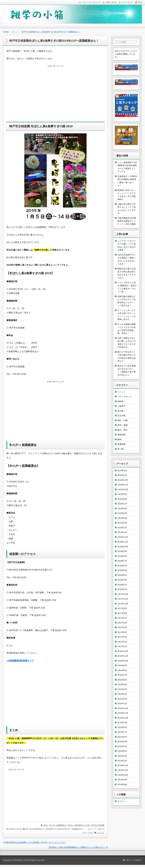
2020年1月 (122, 475)
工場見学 (121, 406)
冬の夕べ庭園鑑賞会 (58, 825)
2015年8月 (122, 727)
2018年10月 (123, 547)
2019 (45, 825)
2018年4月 (122, 575)
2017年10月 (123, 604)
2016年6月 (122, 680)
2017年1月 (122, 646)
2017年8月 (122, 613)
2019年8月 (122, 499)
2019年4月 (122, 518)
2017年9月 (122, 608)
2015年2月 (122, 756)
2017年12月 (123, 594)
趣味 (119, 439)
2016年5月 (122, 684)
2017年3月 (122, 637)
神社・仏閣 (122, 420)
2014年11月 (123, 770)
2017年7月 (122, 618)
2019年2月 (122, 528)
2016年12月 (123, 651)
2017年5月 (122, 627)
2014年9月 (122, 780)
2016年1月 (122, 704)
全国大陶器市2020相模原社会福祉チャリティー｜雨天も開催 (127, 221)
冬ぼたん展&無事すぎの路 (79, 825)
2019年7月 (122, 504)
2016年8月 (122, 670)
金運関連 (121, 444)
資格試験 (121, 435)
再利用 (120, 401)
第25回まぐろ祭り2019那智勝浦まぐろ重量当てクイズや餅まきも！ (77, 847)
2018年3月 (122, 580)
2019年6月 (122, 509)
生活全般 (121, 416)
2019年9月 (122, 494)
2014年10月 (123, 775)
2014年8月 (122, 784)
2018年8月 (122, 556)
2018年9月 (122, 551)
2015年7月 (122, 732)
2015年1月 (122, 761)
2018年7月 (122, 561)
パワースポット (125, 397)
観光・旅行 (122, 430)
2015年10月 (123, 718)
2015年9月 (122, 723)
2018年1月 (122, 589)
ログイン (121, 801)
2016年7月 (122, 675)
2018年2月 (122, 585)
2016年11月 (123, 656)
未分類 (120, 411)
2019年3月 (122, 523)
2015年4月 (122, 746)
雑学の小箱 (22, 860)
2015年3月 (122, 751)
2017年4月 (122, 632)
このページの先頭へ (132, 860)
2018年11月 (123, 542)
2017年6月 (122, 623)
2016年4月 (122, 689)
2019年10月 (123, 490)
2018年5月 (122, 570)
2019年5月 (122, 513)
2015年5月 (122, 742)
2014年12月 (123, 765)
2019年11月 (123, 485)
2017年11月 (123, 599)
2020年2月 (122, 470)
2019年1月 (122, 532)
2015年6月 (122, 737)
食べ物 (120, 449)
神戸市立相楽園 (98, 825)
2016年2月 (122, 699)
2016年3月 (122, 694)
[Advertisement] (55, 95)
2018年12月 (123, 537)
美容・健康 (122, 425)
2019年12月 (123, 480)
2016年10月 (123, 661)
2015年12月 (123, 708)
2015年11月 (123, 713)
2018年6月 (122, 566)
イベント (101, 833)
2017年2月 (122, 642)
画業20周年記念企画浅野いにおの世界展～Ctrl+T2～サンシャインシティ (35, 842)
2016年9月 (122, 665)
